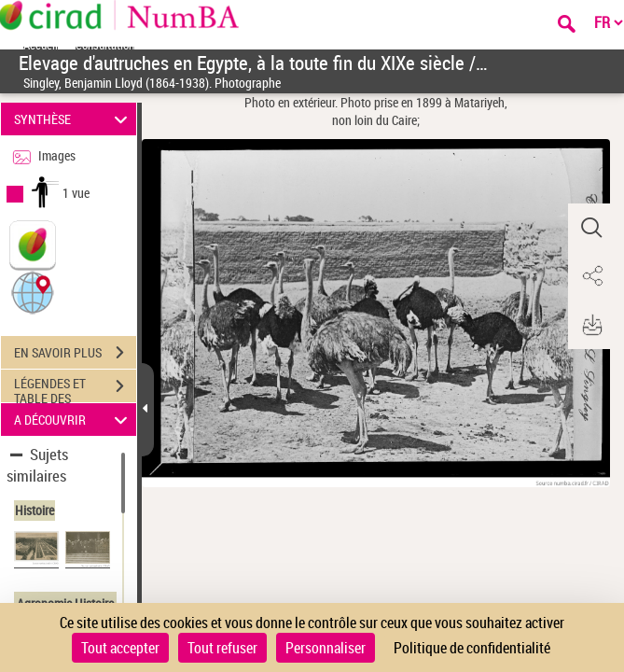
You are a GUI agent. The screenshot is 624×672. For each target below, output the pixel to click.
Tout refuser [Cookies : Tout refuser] (222, 648)
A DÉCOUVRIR (74, 420)
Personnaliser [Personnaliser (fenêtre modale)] (326, 648)
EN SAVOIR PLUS (75, 353)
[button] (33, 292)
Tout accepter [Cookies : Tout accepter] (120, 648)
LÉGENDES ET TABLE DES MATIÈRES (75, 388)
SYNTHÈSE (74, 119)
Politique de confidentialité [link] (472, 648)
